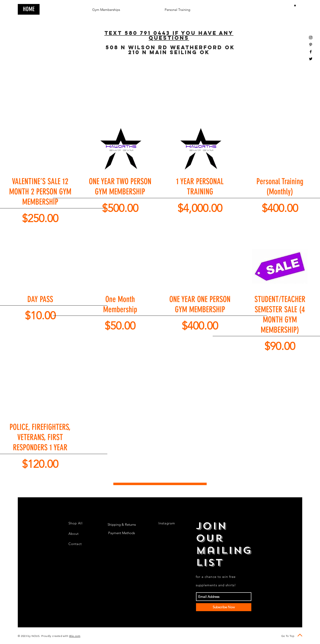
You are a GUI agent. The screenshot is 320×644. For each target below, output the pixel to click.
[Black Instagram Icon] (311, 38)
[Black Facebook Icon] (311, 52)
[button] (295, 5)
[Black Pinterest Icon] (311, 45)
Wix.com (75, 636)
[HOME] (29, 9)
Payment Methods (122, 533)
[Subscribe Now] (224, 607)
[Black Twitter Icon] (311, 59)
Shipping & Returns (122, 524)
